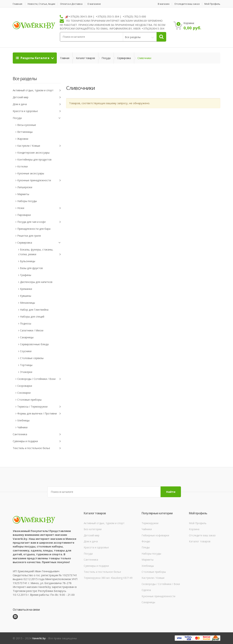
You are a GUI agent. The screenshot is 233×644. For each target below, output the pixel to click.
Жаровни (23, 139)
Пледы (146, 547)
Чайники (22, 427)
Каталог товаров (85, 58)
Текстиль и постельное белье (37, 448)
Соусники (26, 351)
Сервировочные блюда (34, 344)
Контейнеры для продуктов (34, 159)
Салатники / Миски (32, 330)
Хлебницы (23, 420)
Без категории (93, 529)
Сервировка (124, 58)
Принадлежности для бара (34, 229)
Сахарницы (27, 337)
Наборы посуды (27, 201)
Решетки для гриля (29, 236)
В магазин (164, 4)
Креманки (26, 289)
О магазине (94, 4)
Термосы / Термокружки (39, 407)
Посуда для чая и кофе (39, 222)
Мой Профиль (212, 4)
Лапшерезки (25, 187)
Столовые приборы (29, 400)
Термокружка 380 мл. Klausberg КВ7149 (108, 578)
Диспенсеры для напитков (36, 282)
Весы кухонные (27, 125)
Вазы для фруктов (31, 268)
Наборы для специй (32, 317)
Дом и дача (37, 104)
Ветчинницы (25, 132)
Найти (171, 492)
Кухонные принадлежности (39, 180)
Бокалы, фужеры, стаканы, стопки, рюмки (39, 252)
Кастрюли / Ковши (39, 146)
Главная (17, 4)
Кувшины (26, 296)
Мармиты (23, 194)
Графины (26, 275)
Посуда (106, 58)
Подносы (26, 323)
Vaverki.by (39, 638)
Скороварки (25, 386)
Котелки (22, 166)
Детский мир (37, 97)
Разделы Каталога (33, 58)
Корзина (194, 529)
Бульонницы (28, 261)
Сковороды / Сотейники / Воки (39, 379)
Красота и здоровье (37, 111)
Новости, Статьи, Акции (41, 4)
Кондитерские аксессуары (33, 153)
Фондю (146, 541)
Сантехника (37, 434)
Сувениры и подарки (37, 441)
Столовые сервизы (32, 358)
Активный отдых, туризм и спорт (37, 90)
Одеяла (146, 590)
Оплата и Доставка (71, 4)
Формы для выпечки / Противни (39, 414)
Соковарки (24, 393)
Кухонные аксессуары (31, 173)
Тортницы (26, 365)
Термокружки (150, 523)
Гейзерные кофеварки (155, 535)
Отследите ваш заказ (187, 4)
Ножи (39, 208)
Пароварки (24, 215)
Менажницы (27, 303)
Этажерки (26, 372)
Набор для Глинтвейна (34, 310)
